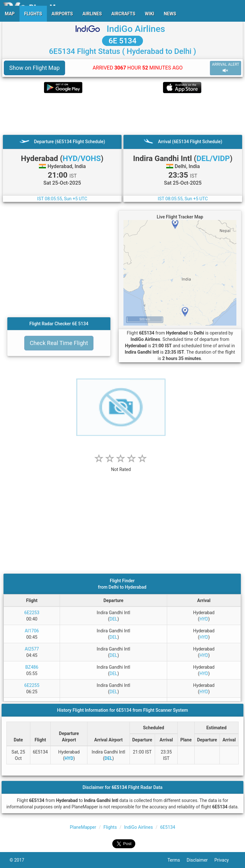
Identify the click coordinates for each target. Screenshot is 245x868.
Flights (110, 827)
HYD (204, 619)
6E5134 (168, 827)
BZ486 (32, 667)
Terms (177, 860)
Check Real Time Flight (59, 343)
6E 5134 (122, 41)
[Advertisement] (122, 114)
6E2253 (32, 613)
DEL (113, 619)
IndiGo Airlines (136, 29)
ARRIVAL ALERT (226, 68)
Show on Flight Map (34, 68)
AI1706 (32, 631)
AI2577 (32, 649)
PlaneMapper (83, 827)
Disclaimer (200, 860)
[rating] (121, 466)
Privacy (225, 860)
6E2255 (32, 685)
